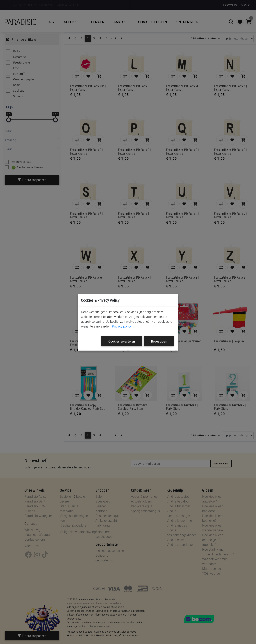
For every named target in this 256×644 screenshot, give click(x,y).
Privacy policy (122, 326)
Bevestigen (159, 341)
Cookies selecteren (122, 341)
